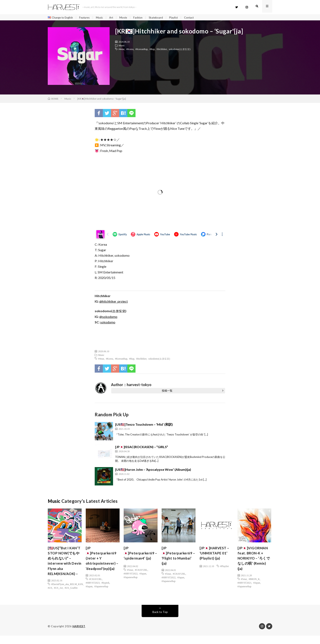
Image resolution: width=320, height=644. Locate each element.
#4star (122, 50)
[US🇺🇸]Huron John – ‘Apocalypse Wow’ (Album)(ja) (153, 470)
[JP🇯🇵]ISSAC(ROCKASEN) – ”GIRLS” (142, 448)
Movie (128, 18)
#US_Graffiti (71, 596)
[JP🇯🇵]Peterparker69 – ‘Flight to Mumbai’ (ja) (177, 557)
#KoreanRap (142, 50)
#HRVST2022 (131, 574)
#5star (130, 571)
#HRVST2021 (244, 585)
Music (103, 18)
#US (50, 596)
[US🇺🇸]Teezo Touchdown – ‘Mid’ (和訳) (144, 425)
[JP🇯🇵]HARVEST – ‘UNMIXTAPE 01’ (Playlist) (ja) (215, 555)
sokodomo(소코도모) (180, 50)
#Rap (152, 50)
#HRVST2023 (93, 591)
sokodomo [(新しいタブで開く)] (108, 323)
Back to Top (160, 620)
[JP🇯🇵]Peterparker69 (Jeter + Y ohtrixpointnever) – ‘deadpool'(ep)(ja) (102, 563)
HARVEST (79, 635)
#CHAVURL (96, 587)
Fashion (143, 18)
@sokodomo (108, 318)
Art (115, 18)
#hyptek (105, 591)
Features (87, 18)
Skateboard (161, 18)
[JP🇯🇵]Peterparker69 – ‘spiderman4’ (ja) (140, 555)
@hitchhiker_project (114, 302)
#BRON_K (254, 582)
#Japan (89, 594)
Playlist (179, 18)
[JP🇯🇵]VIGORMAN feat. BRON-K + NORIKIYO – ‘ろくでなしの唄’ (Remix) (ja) (254, 560)
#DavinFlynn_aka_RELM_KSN (67, 593)
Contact (196, 18)
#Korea (130, 50)
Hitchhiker (162, 50)
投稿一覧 (167, 392)
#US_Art (58, 596)
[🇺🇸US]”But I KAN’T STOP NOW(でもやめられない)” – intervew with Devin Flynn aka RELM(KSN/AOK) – (64, 566)
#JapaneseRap (101, 594)
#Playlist (224, 567)
